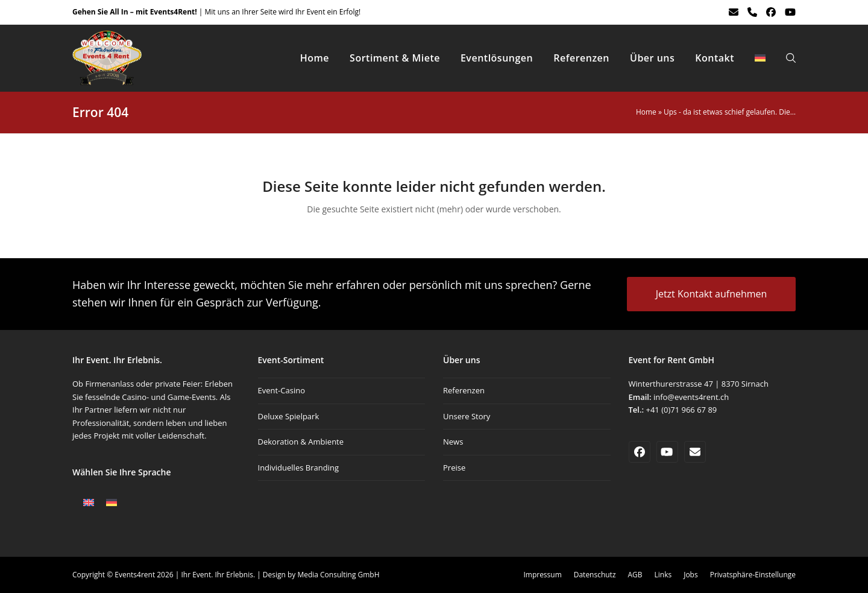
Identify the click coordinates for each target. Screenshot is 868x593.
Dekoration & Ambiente (301, 442)
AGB (635, 575)
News (453, 442)
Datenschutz (595, 575)
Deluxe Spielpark (289, 416)
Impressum (542, 575)
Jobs (690, 575)
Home (646, 112)
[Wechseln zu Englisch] (89, 503)
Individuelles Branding (298, 468)
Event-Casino (282, 390)
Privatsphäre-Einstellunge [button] (753, 575)
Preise (454, 468)
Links (663, 575)
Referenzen (464, 390)
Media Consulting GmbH (338, 575)
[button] (791, 58)
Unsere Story (467, 416)
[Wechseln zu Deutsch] (112, 503)
